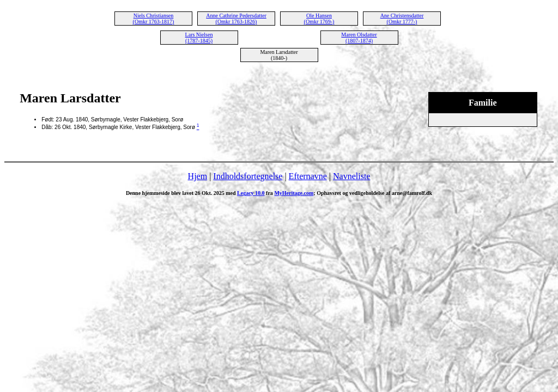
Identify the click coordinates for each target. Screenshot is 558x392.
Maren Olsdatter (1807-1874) (359, 38)
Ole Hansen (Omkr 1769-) (319, 19)
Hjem (198, 176)
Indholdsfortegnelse (248, 176)
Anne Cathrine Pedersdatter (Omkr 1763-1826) (236, 19)
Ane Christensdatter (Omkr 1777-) (402, 19)
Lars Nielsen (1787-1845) (199, 38)
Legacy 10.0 (251, 193)
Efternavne (308, 176)
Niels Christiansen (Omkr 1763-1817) (154, 19)
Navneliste (351, 176)
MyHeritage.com (294, 193)
